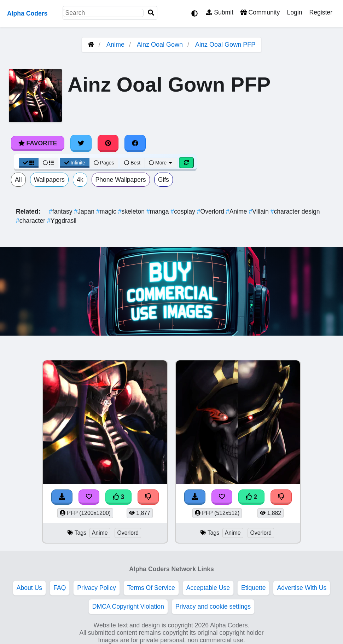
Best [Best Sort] (132, 163)
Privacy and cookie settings (213, 607)
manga (158, 211)
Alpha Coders (27, 13)
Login (294, 12)
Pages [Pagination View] (104, 163)
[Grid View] (29, 163)
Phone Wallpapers (121, 180)
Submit (220, 12)
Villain (259, 211)
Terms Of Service (151, 588)
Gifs (164, 180)
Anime (115, 45)
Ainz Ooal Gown (160, 45)
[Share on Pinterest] (108, 143)
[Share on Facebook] (135, 143)
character (31, 221)
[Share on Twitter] (81, 143)
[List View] (48, 163)
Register (321, 12)
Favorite (38, 143)
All (18, 180)
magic (107, 211)
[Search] (151, 13)
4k (80, 180)
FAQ (60, 588)
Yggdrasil (62, 221)
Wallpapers (49, 180)
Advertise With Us (302, 588)
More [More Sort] (161, 163)
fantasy (61, 211)
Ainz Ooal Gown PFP (225, 45)
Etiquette (253, 588)
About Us (29, 588)
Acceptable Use (208, 588)
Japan (85, 211)
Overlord (211, 211)
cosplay (184, 211)
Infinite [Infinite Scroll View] (75, 163)
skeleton (132, 211)
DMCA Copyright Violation (128, 607)
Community (260, 12)
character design (295, 211)
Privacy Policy (97, 588)
